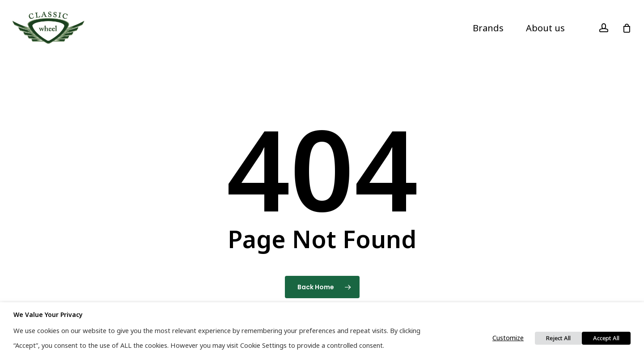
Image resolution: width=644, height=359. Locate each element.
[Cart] (627, 28)
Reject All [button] (558, 338)
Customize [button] (508, 338)
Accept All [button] (606, 338)
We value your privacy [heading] (48, 315)
